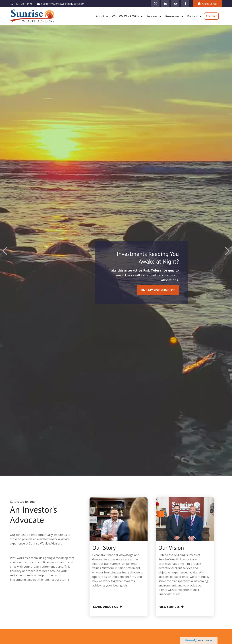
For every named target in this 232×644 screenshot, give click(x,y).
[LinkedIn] (165, 4)
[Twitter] (155, 4)
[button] (101, 16)
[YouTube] (175, 4)
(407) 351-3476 (21, 4)
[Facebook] (185, 4)
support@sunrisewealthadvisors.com (61, 4)
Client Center (208, 4)
